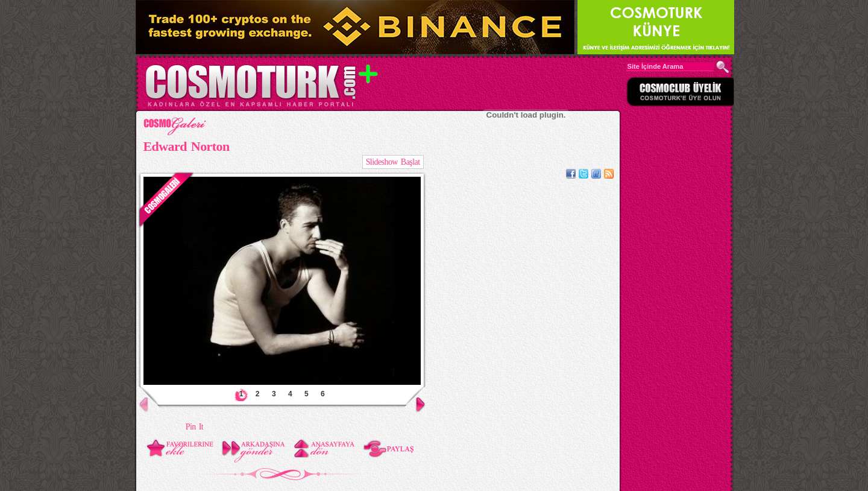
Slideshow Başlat (393, 162)
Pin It (194, 427)
